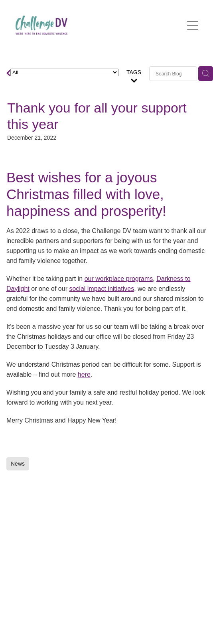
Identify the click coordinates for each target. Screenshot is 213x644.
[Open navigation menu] (193, 25)
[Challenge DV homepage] (97, 25)
